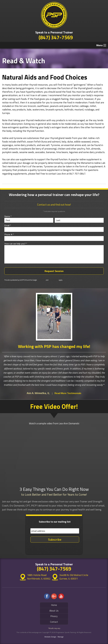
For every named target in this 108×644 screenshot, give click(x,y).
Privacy (54, 616)
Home (54, 605)
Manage (61, 637)
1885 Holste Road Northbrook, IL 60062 (37, 577)
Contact (54, 622)
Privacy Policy (41, 280)
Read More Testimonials (68, 393)
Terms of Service (54, 280)
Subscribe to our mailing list (55, 522)
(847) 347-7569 (56, 37)
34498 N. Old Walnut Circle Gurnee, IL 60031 (74, 577)
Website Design (50, 637)
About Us (54, 611)
